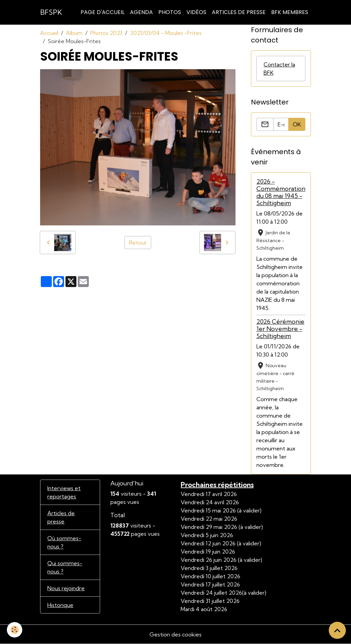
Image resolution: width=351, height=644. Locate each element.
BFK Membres (290, 12)
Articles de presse (61, 517)
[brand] (51, 12)
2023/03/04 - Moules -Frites (166, 33)
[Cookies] (15, 630)
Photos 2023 (106, 33)
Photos (170, 12)
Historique (60, 605)
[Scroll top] (337, 630)
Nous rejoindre (66, 588)
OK (297, 124)
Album (74, 33)
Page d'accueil (102, 12)
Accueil (49, 33)
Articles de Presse (239, 12)
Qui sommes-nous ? (65, 567)
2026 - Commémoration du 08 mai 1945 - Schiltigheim (281, 192)
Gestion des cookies (175, 634)
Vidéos (196, 12)
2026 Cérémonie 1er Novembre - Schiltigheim (280, 329)
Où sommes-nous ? (64, 542)
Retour (138, 243)
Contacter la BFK (279, 69)
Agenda (141, 12)
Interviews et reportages (64, 492)
